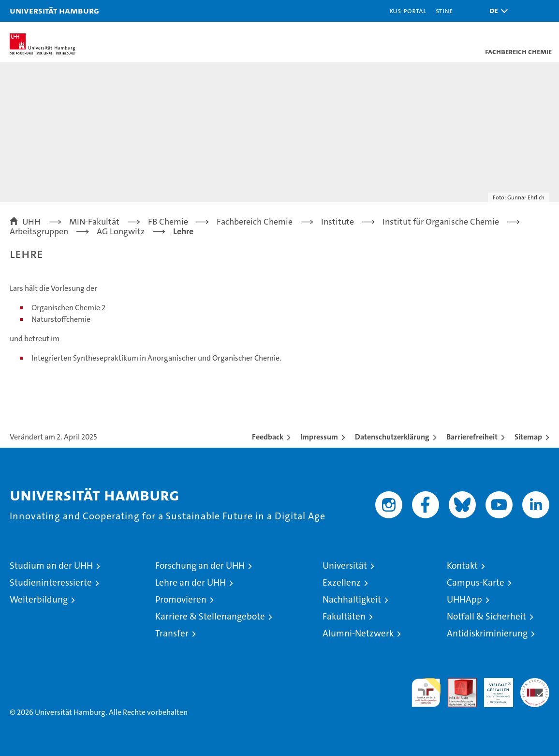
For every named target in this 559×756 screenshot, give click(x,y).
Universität (345, 566)
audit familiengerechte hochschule (426, 693)
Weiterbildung (39, 599)
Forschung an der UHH (200, 566)
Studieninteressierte (51, 582)
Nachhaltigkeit (352, 599)
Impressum (319, 437)
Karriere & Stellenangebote (210, 616)
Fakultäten (344, 616)
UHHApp (464, 599)
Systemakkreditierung (535, 683)
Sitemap (528, 437)
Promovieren (181, 599)
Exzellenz (342, 582)
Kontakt (462, 566)
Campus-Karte (476, 582)
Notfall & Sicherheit (486, 616)
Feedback (268, 437)
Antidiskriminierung (487, 633)
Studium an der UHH (51, 566)
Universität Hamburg (54, 10)
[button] (496, 11)
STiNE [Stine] (444, 10)
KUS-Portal (408, 10)
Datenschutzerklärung (392, 437)
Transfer (172, 633)
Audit (457, 683)
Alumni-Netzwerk (358, 633)
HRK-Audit (493, 688)
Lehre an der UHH (191, 582)
